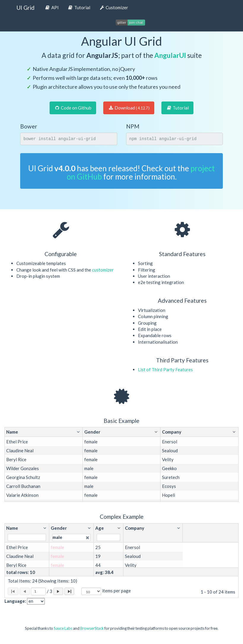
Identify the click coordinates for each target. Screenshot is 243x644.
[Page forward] (58, 591)
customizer (103, 270)
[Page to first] (13, 591)
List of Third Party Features (165, 369)
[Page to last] (69, 591)
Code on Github (73, 108)
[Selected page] (38, 591)
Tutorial (79, 7)
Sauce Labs (63, 628)
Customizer (114, 7)
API (52, 7)
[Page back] (25, 591)
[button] (44, 432)
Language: (15, 601)
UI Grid (25, 8)
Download (129, 108)
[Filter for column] (27, 537)
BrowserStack (92, 628)
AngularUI (170, 55)
